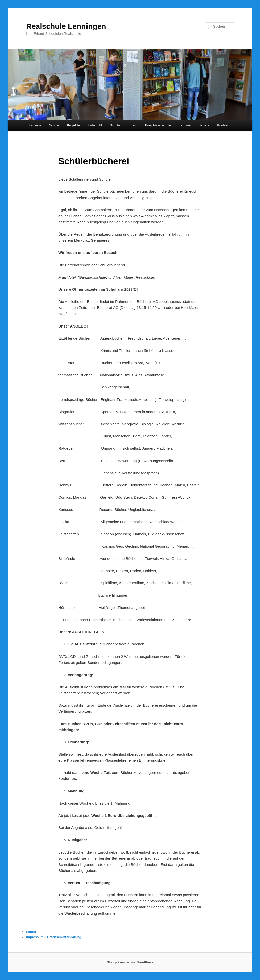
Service (204, 125)
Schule (54, 125)
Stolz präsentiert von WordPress (130, 962)
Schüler (115, 125)
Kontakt (223, 125)
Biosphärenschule (158, 125)
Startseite (34, 125)
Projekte (73, 125)
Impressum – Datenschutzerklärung (54, 937)
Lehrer (31, 932)
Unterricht (95, 125)
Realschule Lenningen (66, 26)
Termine (185, 125)
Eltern (133, 125)
